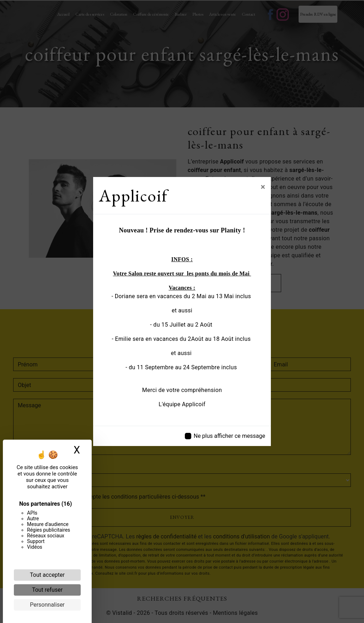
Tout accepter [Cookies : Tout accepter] (47, 575)
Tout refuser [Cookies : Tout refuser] (47, 590)
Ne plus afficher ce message (229, 436)
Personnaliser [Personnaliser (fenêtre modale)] (47, 605)
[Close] (263, 187)
